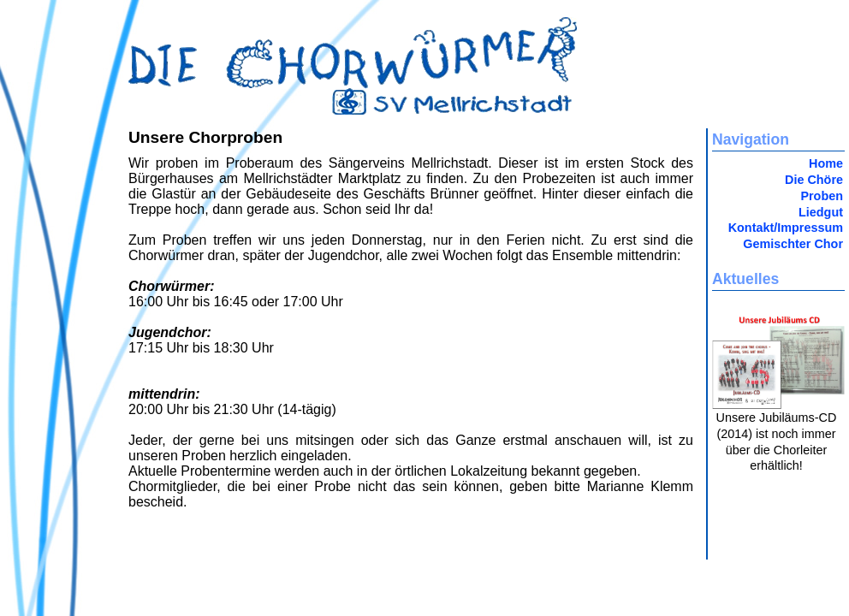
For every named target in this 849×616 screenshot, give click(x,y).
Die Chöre (814, 180)
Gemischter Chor (793, 244)
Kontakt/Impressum (786, 228)
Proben (822, 196)
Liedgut (821, 212)
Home (826, 163)
